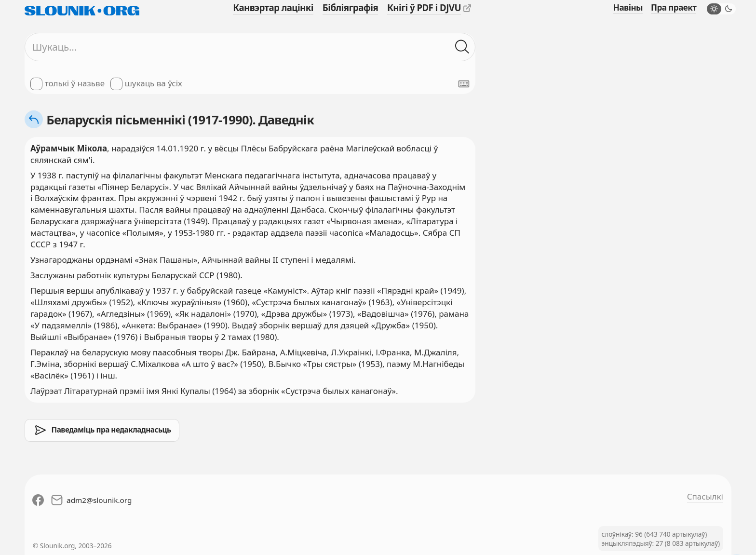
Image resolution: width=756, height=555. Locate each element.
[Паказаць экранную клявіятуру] (464, 84)
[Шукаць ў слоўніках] (462, 47)
